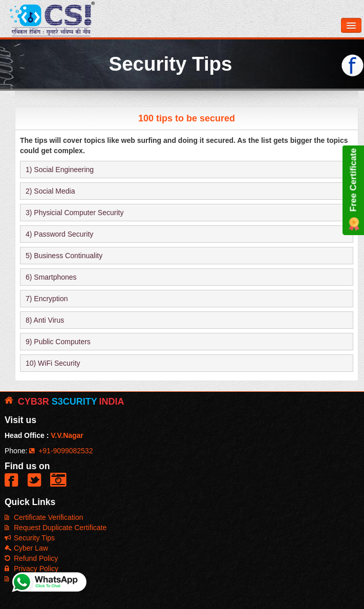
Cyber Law (26, 548)
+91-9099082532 (61, 451)
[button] (14, 484)
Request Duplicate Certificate (56, 528)
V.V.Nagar (67, 435)
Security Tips (30, 538)
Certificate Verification (44, 517)
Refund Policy (31, 558)
